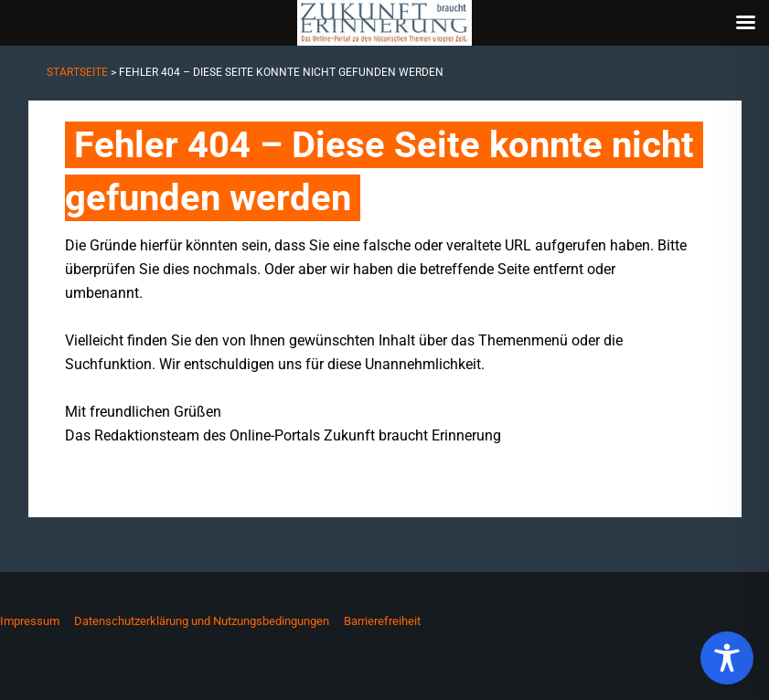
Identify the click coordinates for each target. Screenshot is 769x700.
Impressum (30, 621)
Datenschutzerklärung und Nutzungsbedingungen (202, 621)
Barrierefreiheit (382, 621)
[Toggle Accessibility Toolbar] (727, 658)
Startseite (77, 72)
